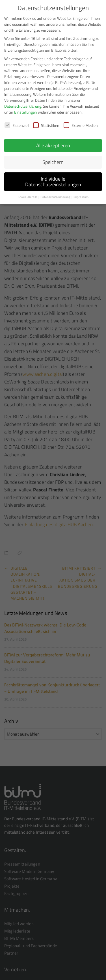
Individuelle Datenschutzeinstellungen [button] (53, 178)
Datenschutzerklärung (23, 103)
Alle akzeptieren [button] (53, 142)
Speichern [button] (53, 159)
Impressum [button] (81, 194)
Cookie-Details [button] (28, 194)
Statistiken (46, 122)
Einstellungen (26, 109)
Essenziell (17, 122)
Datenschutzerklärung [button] (56, 194)
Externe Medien (81, 122)
